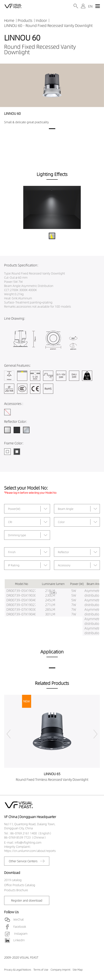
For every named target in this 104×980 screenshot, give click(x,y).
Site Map (78, 970)
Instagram (20, 934)
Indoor (41, 20)
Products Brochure (16, 890)
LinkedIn (19, 940)
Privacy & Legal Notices (18, 970)
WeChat (19, 919)
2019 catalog (13, 880)
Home (9, 20)
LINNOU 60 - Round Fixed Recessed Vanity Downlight (48, 25)
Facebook (20, 927)
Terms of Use (41, 970)
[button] (52, 129)
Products (25, 20)
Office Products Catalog (20, 885)
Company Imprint (60, 970)
